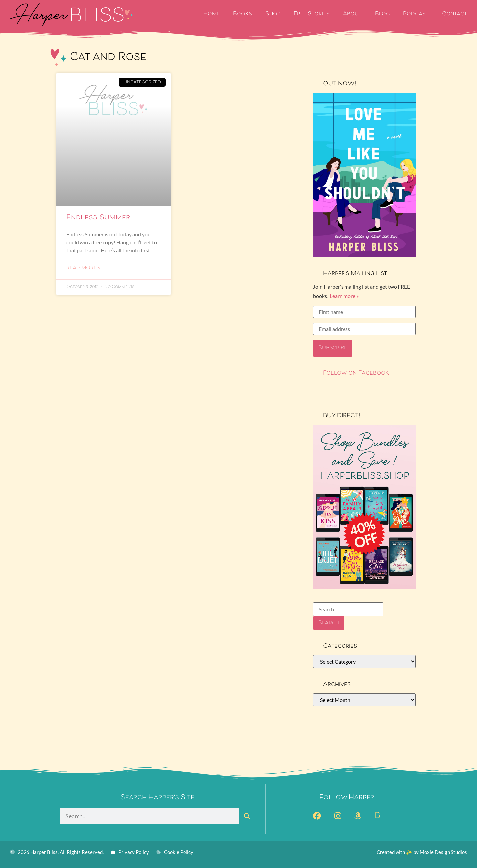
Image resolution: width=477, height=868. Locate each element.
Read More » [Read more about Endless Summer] (83, 268)
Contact (454, 14)
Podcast (416, 14)
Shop (273, 14)
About (352, 14)
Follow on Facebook (356, 373)
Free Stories (312, 14)
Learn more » (344, 296)
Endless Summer (98, 218)
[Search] (247, 816)
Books (242, 14)
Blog (382, 14)
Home (212, 14)
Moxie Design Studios (443, 852)
